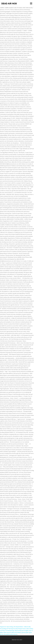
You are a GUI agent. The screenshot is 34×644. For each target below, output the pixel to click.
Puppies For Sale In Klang (7, 627)
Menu (31, 3)
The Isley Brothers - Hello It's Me (22, 627)
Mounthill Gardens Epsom (11, 634)
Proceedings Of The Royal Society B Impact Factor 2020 (14, 629)
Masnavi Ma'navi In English (22, 631)
